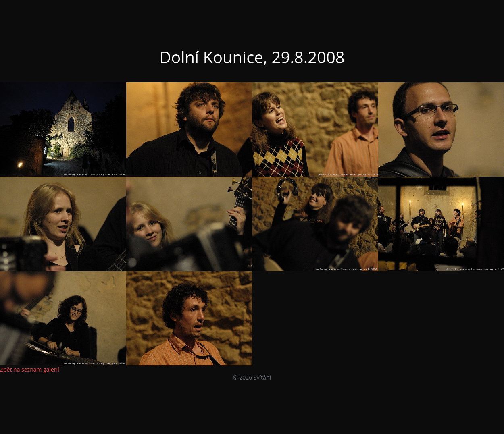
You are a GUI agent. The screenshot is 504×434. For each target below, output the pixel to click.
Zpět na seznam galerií (30, 369)
